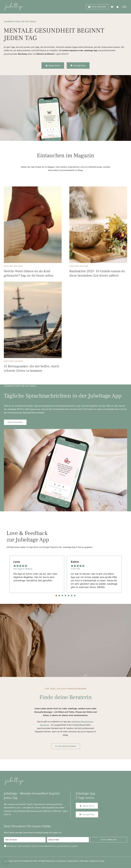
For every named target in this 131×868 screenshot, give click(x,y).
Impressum (61, 861)
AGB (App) (85, 861)
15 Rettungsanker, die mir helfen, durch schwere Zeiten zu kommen (32, 368)
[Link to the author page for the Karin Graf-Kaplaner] (13, 266)
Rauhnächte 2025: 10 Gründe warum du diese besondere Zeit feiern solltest (97, 273)
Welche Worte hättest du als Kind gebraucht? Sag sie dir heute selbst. (29, 273)
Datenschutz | (74, 861)
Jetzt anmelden (109, 840)
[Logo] (14, 7)
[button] (97, 7)
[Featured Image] (33, 225)
